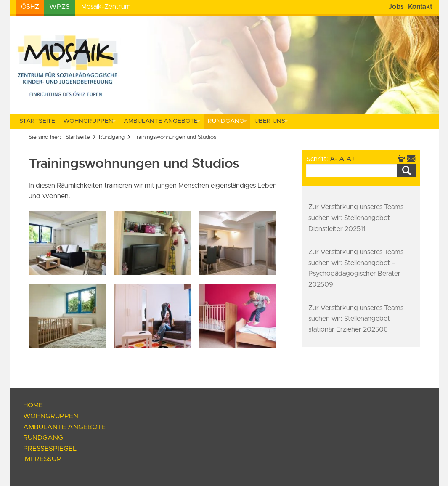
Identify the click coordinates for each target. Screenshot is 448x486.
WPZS (60, 7)
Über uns (270, 121)
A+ (351, 159)
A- (334, 159)
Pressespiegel (50, 449)
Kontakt (420, 7)
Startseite (37, 121)
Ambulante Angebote (161, 121)
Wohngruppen (88, 121)
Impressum (42, 459)
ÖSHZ (30, 7)
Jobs (396, 7)
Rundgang (226, 121)
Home (33, 405)
